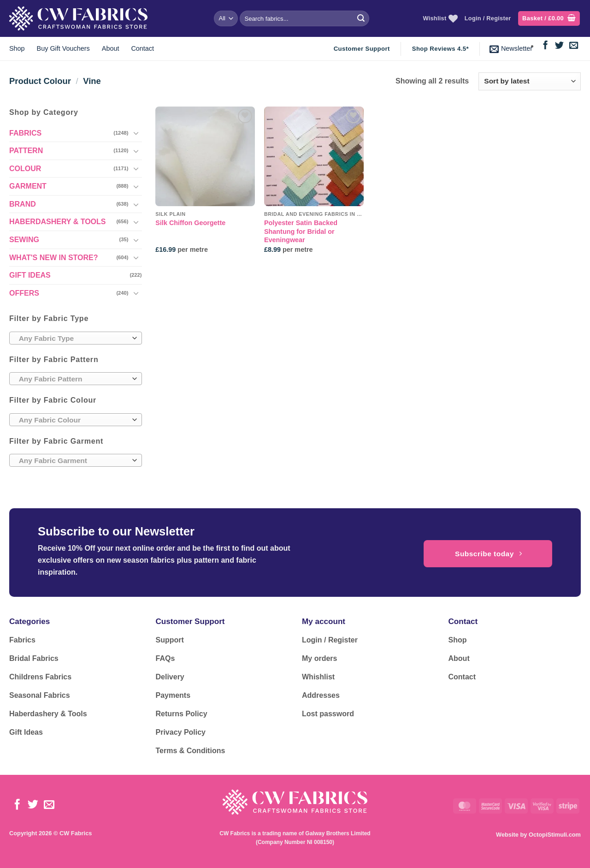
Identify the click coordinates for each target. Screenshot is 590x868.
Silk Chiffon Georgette (190, 223)
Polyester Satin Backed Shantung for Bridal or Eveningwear (301, 231)
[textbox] (73, 339)
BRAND (23, 204)
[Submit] (361, 18)
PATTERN (26, 151)
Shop (17, 48)
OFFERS (24, 293)
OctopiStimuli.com (555, 835)
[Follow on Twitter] (559, 46)
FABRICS (25, 133)
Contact (142, 48)
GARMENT (28, 186)
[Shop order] (530, 81)
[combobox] (76, 338)
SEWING (24, 240)
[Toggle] (136, 133)
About (111, 48)
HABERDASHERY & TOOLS (58, 222)
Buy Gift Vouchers (63, 48)
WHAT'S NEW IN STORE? (54, 258)
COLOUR (25, 169)
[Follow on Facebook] (546, 46)
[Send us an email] (574, 46)
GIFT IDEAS (30, 275)
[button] (549, 19)
